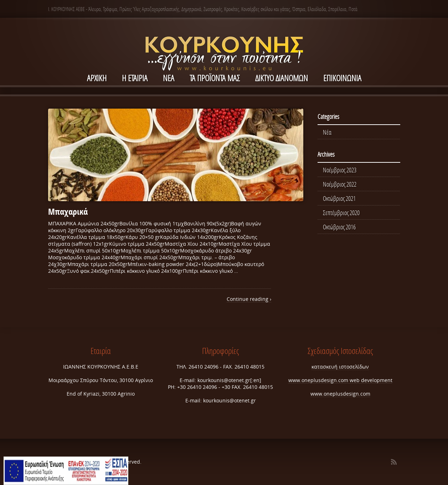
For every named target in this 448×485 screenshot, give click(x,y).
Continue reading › (249, 299)
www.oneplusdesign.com (319, 380)
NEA (169, 78)
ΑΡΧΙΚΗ (97, 78)
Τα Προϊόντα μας (215, 78)
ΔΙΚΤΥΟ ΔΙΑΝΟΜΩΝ (282, 78)
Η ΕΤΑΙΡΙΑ (135, 78)
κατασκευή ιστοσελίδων (340, 367)
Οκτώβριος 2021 (339, 198)
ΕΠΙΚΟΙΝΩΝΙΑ (342, 78)
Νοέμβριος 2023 (340, 170)
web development (371, 380)
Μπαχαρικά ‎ (69, 212)
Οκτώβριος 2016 (339, 227)
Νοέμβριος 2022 (340, 184)
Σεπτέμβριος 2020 (341, 213)
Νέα (327, 132)
